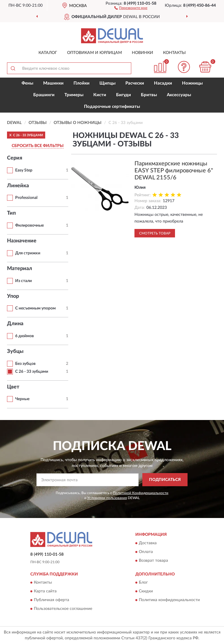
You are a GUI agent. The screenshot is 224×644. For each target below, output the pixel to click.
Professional (26, 198)
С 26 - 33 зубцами (32, 372)
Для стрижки (28, 253)
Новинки (142, 53)
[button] (131, 8)
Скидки (146, 591)
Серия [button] (15, 158)
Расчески (135, 83)
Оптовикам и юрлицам (94, 53)
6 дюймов (24, 336)
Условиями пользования (107, 498)
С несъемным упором (35, 308)
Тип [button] (11, 213)
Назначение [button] (22, 241)
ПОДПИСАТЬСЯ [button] (165, 480)
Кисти (100, 95)
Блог (143, 582)
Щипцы (107, 83)
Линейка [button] (18, 186)
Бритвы (149, 95)
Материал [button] (20, 269)
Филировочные (29, 225)
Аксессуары (179, 95)
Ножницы (192, 83)
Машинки (53, 83)
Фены (27, 83)
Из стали (23, 281)
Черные (22, 399)
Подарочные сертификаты (112, 107)
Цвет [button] (13, 387)
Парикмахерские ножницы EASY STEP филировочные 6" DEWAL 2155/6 (174, 171)
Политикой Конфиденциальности (141, 493)
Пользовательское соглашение (63, 609)
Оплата (146, 552)
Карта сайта (45, 591)
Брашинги (44, 95)
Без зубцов (25, 364)
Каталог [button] (48, 53)
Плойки (82, 83)
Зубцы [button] (15, 351)
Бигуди (124, 95)
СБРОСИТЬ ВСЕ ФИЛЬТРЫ (38, 146)
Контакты (174, 53)
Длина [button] (15, 324)
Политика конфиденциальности (169, 600)
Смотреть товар (155, 233)
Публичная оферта (51, 600)
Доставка (148, 543)
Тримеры (74, 95)
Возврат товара (153, 561)
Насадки (163, 83)
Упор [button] (13, 296)
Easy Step (24, 170)
